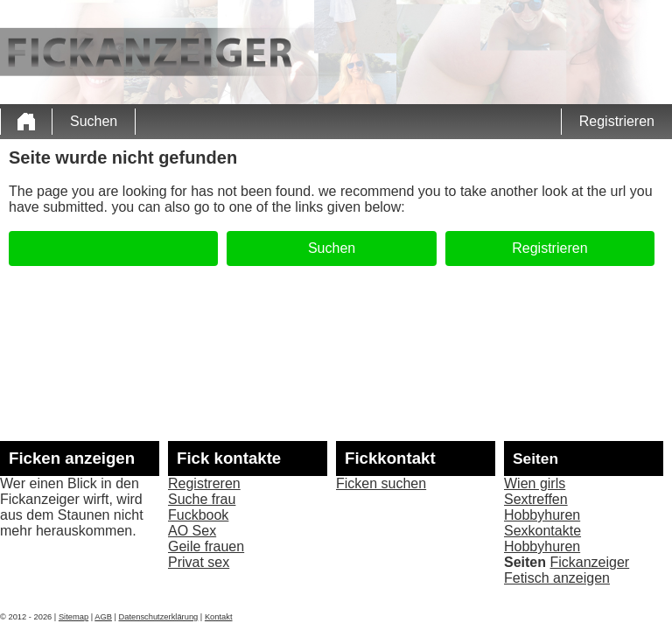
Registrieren (617, 121)
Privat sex (199, 562)
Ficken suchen (381, 483)
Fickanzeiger (589, 562)
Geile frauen (206, 546)
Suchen (94, 121)
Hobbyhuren (542, 515)
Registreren (204, 483)
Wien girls (535, 483)
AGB (103, 617)
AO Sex (192, 531)
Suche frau (202, 499)
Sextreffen (536, 499)
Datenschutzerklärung (159, 617)
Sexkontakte (542, 531)
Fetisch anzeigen (557, 578)
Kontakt (219, 617)
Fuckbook (198, 515)
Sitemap (73, 617)
